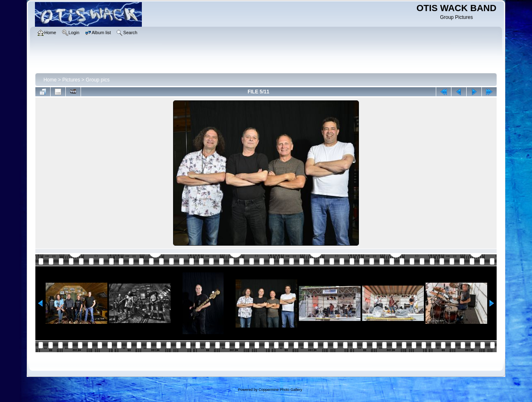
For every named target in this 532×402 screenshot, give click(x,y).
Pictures (71, 80)
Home (50, 80)
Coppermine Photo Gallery (280, 390)
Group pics (97, 80)
